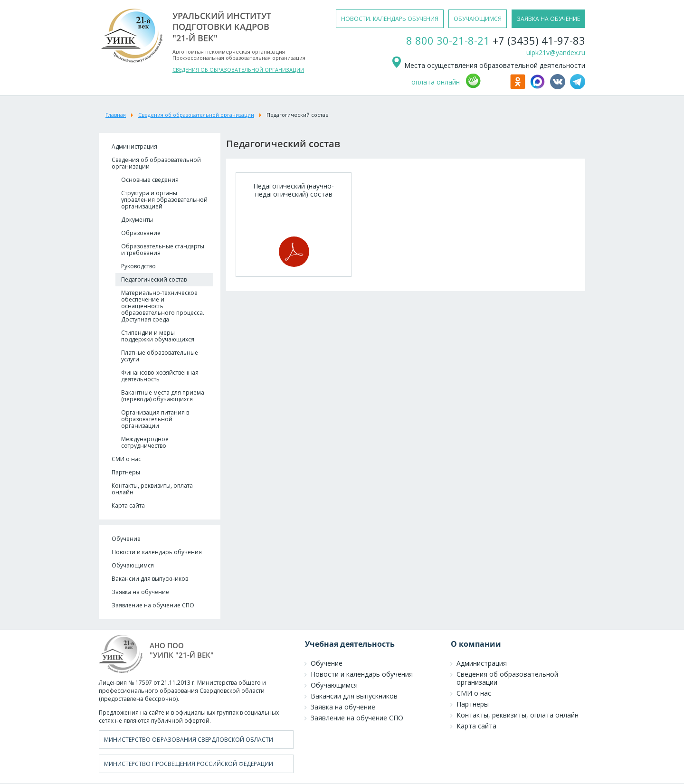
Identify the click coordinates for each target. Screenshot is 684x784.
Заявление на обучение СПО (153, 605)
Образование (141, 233)
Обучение (126, 539)
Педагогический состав (154, 279)
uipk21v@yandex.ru (556, 52)
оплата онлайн (436, 82)
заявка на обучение (548, 19)
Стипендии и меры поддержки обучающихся (158, 336)
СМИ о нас (126, 459)
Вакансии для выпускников (150, 579)
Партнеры (126, 472)
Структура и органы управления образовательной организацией (164, 200)
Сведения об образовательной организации (156, 163)
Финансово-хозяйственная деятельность (160, 376)
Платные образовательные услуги (160, 356)
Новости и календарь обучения (157, 552)
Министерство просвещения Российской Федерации (189, 764)
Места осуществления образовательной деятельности (488, 65)
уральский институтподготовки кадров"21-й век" (222, 27)
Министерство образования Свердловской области (189, 740)
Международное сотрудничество (145, 442)
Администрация (134, 146)
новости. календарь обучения (390, 19)
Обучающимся (133, 565)
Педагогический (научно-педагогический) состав (294, 224)
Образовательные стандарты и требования (163, 250)
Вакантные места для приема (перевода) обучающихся (163, 396)
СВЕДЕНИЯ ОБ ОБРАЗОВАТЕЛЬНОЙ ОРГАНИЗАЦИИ (238, 70)
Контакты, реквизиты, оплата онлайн (152, 489)
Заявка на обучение (140, 592)
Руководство (138, 266)
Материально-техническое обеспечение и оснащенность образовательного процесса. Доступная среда (163, 306)
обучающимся (478, 19)
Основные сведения (150, 180)
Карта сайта (128, 505)
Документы (137, 220)
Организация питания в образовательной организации (155, 419)
